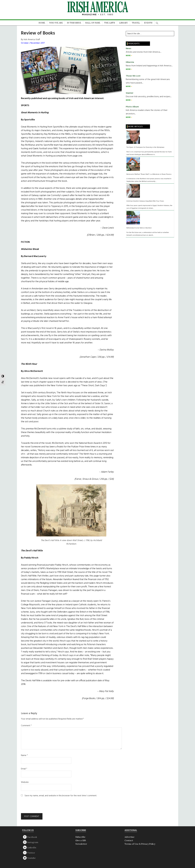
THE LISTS (110, 23)
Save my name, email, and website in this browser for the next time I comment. (61, 796)
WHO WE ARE (56, 23)
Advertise (129, 837)
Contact (129, 840)
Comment (26, 726)
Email (24, 769)
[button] (157, 22)
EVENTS (148, 23)
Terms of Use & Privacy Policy (140, 844)
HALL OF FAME (93, 23)
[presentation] (39, 807)
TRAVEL (136, 23)
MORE (128, 56)
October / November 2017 (33, 43)
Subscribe (80, 837)
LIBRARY (123, 23)
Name (24, 755)
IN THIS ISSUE (74, 23)
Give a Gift (81, 840)
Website (25, 782)
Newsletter (81, 844)
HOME (42, 23)
